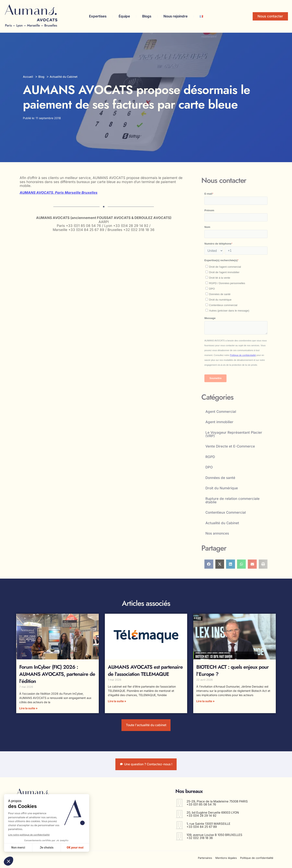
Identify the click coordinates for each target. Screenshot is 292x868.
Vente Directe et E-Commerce (230, 446)
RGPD (210, 457)
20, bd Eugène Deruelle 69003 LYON (213, 816)
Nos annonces (217, 533)
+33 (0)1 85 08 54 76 (201, 807)
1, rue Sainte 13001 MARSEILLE (208, 827)
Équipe (124, 16)
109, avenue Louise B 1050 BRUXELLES (214, 838)
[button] (209, 564)
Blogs (147, 16)
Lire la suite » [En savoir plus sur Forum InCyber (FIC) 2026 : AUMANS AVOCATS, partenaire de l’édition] (28, 708)
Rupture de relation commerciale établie (232, 500)
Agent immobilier (219, 422)
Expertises (98, 16)
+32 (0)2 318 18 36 (200, 841)
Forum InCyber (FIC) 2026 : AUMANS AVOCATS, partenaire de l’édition (57, 674)
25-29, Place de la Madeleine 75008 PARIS (217, 804)
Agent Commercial (221, 412)
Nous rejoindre (176, 16)
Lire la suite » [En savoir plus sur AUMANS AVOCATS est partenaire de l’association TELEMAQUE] (117, 701)
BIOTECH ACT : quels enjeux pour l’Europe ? (232, 670)
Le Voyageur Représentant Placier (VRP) (234, 434)
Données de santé (220, 478)
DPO (209, 467)
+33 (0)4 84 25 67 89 (202, 830)
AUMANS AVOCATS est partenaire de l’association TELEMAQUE (145, 670)
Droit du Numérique (222, 488)
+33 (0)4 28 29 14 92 (201, 819)
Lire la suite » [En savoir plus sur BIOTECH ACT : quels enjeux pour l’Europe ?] (205, 701)
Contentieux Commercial (226, 512)
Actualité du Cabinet (222, 523)
